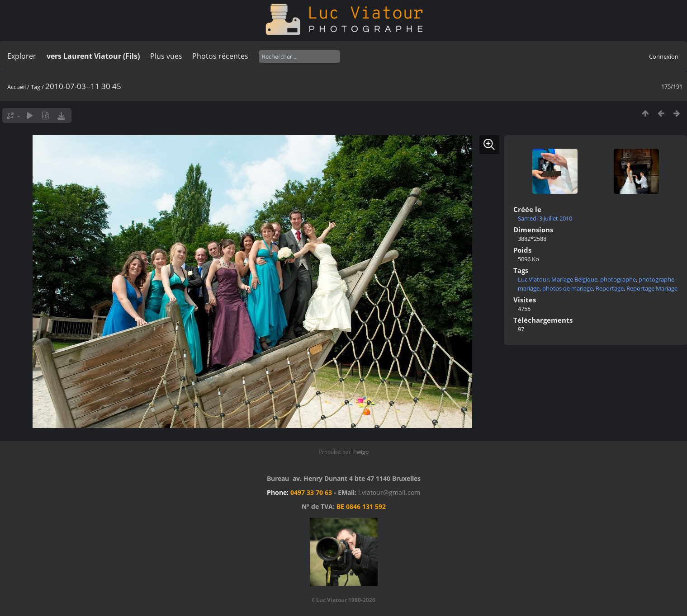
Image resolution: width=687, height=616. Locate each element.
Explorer (22, 56)
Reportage (610, 288)
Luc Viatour (533, 279)
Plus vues (166, 56)
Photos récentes (220, 56)
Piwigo (360, 452)
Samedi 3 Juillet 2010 (545, 218)
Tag (36, 87)
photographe (618, 279)
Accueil (17, 87)
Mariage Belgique (574, 279)
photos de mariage (568, 288)
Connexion (664, 56)
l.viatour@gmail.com (389, 492)
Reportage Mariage (652, 288)
